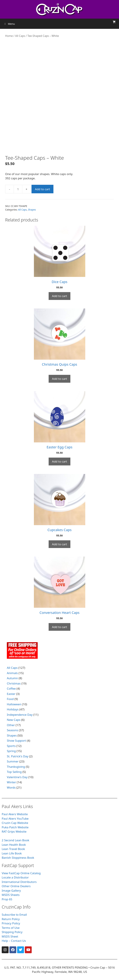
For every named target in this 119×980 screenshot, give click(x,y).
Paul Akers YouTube (15, 819)
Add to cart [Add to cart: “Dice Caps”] (60, 296)
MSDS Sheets (11, 895)
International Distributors (19, 882)
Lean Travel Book (13, 849)
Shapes (32, 210)
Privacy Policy (11, 923)
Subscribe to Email (14, 915)
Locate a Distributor (15, 877)
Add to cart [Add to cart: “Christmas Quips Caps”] (60, 379)
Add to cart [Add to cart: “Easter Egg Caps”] (60, 461)
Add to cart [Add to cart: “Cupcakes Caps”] (60, 544)
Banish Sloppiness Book (18, 858)
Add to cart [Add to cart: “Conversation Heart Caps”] (60, 627)
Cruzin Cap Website (15, 823)
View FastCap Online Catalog (21, 873)
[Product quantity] (18, 189)
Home (9, 36)
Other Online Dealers (16, 886)
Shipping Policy (12, 932)
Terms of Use (11, 928)
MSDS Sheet (10, 936)
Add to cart (42, 189)
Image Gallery (11, 891)
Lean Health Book (14, 845)
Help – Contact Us (14, 941)
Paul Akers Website (15, 814)
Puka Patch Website (15, 827)
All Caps (20, 36)
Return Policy (11, 919)
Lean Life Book (12, 853)
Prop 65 (7, 899)
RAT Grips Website (14, 831)
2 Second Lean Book (15, 840)
